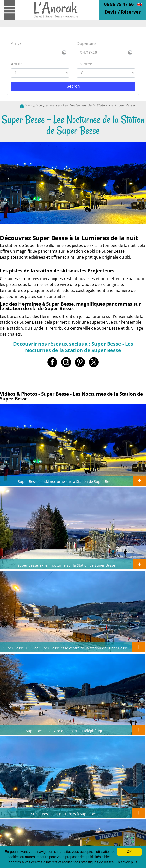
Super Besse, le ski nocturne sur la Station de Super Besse (66, 481)
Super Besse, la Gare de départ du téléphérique (66, 731)
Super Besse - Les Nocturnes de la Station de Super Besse (87, 105)
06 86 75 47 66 (119, 4)
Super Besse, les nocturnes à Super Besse (66, 814)
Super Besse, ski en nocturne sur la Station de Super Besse (66, 565)
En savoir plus (127, 862)
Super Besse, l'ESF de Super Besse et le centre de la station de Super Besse (66, 648)
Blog (31, 105)
